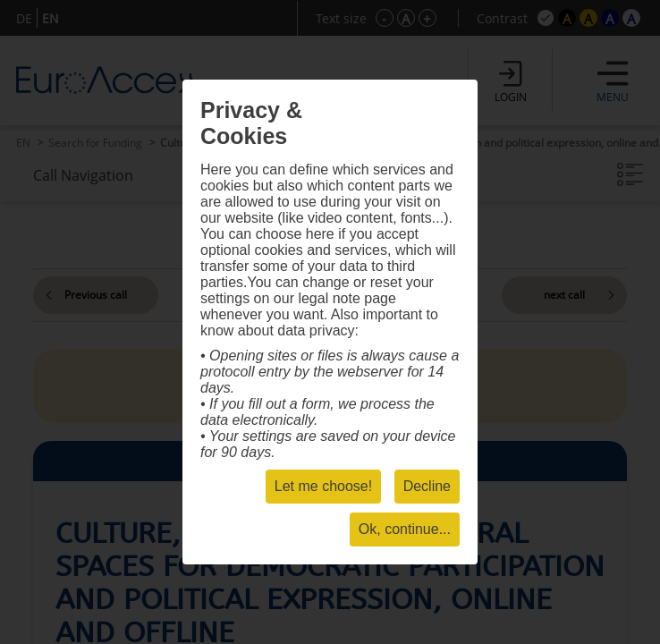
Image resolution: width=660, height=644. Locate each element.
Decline (427, 486)
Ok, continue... (405, 529)
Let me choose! (323, 486)
